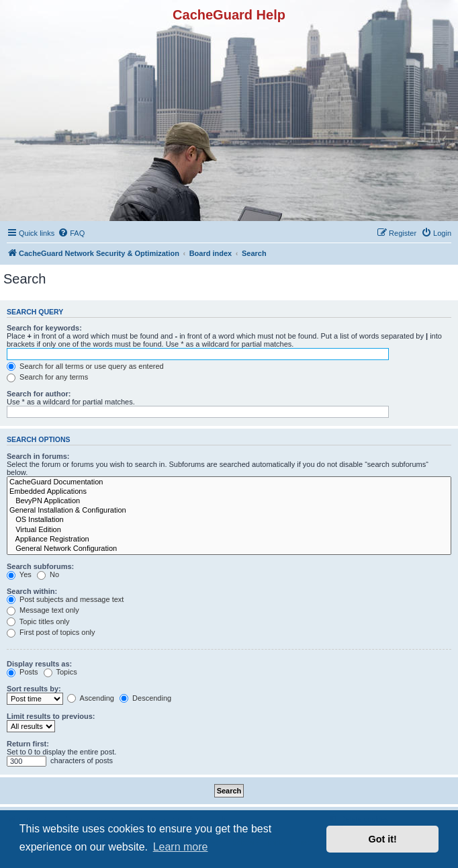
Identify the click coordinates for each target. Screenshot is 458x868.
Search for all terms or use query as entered (85, 366)
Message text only (43, 610)
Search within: (32, 591)
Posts (22, 672)
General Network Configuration (229, 549)
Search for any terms (47, 377)
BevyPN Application (229, 501)
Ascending (91, 698)
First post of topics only (51, 632)
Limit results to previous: (51, 716)
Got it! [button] (383, 839)
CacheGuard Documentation (229, 482)
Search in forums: (38, 456)
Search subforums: (40, 566)
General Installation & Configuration (229, 511)
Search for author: (39, 394)
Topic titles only (38, 621)
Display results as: (39, 664)
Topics (60, 672)
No (48, 574)
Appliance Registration (229, 539)
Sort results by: (34, 689)
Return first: (28, 744)
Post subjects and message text (65, 599)
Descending (145, 698)
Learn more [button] (181, 847)
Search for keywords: (44, 328)
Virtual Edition (229, 530)
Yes (19, 574)
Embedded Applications (229, 492)
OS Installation (229, 520)
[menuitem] (71, 233)
